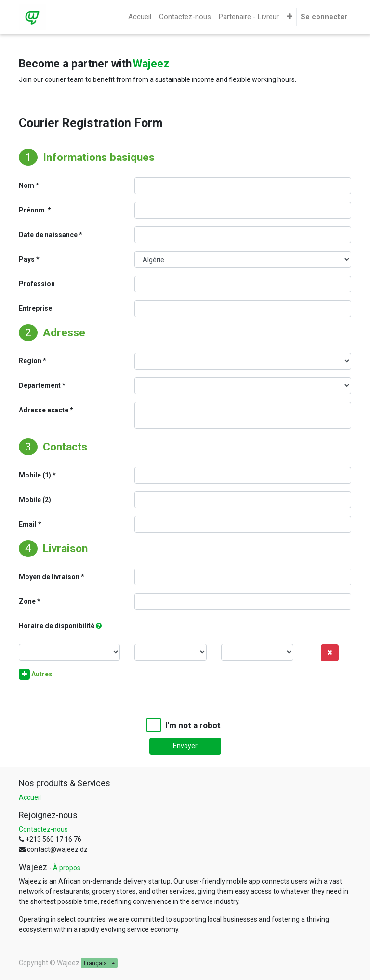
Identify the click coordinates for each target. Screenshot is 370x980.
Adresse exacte (44, 410)
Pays (27, 259)
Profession (37, 284)
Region (30, 361)
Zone (27, 601)
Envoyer (185, 746)
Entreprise (35, 308)
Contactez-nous (43, 829)
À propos (67, 868)
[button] (290, 17)
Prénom (33, 210)
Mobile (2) (35, 500)
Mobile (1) (35, 475)
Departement (40, 385)
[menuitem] (140, 17)
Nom (26, 185)
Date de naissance (48, 235)
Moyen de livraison (49, 577)
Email (28, 524)
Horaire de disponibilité (57, 626)
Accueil (30, 797)
